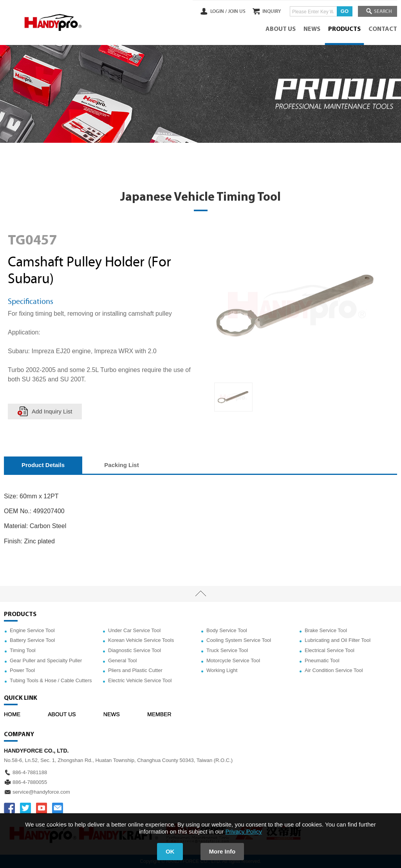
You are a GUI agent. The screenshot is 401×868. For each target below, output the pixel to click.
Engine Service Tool (32, 630)
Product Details (43, 465)
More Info (222, 851)
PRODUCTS (344, 29)
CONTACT (383, 29)
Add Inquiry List (52, 411)
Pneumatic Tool (322, 660)
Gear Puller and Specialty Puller (46, 660)
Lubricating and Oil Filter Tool (338, 640)
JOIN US (232, 11)
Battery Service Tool (32, 640)
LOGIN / (214, 11)
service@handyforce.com (41, 792)
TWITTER (25, 808)
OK (170, 851)
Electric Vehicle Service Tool (140, 680)
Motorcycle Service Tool (233, 660)
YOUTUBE (42, 808)
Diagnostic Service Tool (135, 650)
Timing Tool (23, 650)
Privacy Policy (243, 831)
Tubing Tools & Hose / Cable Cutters (51, 680)
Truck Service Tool (227, 650)
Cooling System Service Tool (239, 640)
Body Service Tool (227, 630)
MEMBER (159, 714)
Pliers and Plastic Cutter (135, 670)
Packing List (121, 465)
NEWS (312, 29)
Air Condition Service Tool (334, 670)
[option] (233, 397)
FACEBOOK (9, 808)
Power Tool (22, 670)
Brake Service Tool (326, 630)
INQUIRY (269, 11)
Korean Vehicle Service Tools (141, 640)
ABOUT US (281, 29)
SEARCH (381, 11)
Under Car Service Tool (134, 630)
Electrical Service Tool (330, 650)
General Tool (122, 660)
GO (342, 11)
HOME (12, 714)
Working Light (222, 670)
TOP (200, 594)
